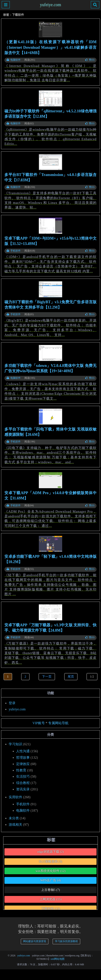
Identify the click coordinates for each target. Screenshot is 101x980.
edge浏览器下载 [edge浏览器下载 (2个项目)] (51, 852)
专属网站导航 (58, 723)
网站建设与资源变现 (35, 941)
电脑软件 (14, 60)
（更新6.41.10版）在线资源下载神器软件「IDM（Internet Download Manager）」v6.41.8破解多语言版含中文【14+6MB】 (50, 47)
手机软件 (14, 251)
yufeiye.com (50, 5)
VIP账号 (39, 723)
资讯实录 (23, 789)
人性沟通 (23, 751)
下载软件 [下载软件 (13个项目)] (51, 909)
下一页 (47, 677)
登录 (12, 703)
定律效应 (23, 764)
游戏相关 (15, 825)
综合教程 (23, 783)
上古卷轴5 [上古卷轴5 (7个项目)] (51, 890)
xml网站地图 (58, 959)
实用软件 (15, 797)
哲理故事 (23, 758)
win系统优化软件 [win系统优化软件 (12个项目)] (50, 871)
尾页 (71, 677)
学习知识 (15, 744)
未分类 (14, 818)
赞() (90, 60)
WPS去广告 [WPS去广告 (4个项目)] (50, 880)
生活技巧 (23, 776)
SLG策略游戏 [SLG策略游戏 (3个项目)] (50, 861)
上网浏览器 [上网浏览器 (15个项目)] (50, 899)
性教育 (21, 770)
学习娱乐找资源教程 (66, 941)
